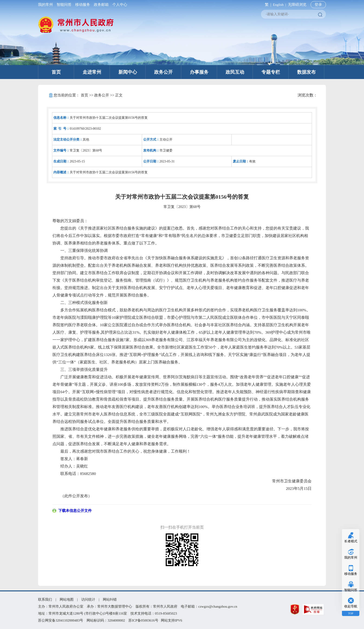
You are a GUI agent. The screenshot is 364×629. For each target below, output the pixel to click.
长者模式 (351, 541)
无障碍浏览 (297, 5)
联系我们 (45, 599)
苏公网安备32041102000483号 (61, 620)
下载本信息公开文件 (75, 511)
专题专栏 (271, 72)
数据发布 (306, 72)
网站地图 (67, 599)
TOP (351, 613)
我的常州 (46, 5)
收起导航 (351, 606)
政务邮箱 (101, 5)
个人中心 (119, 5)
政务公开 (163, 72)
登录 (318, 5)
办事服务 (199, 72)
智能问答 (64, 5)
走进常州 (92, 72)
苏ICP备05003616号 (143, 620)
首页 (56, 72)
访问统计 (88, 599)
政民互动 (235, 72)
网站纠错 (110, 599)
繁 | (267, 5)
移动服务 (83, 5)
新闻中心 (128, 72)
